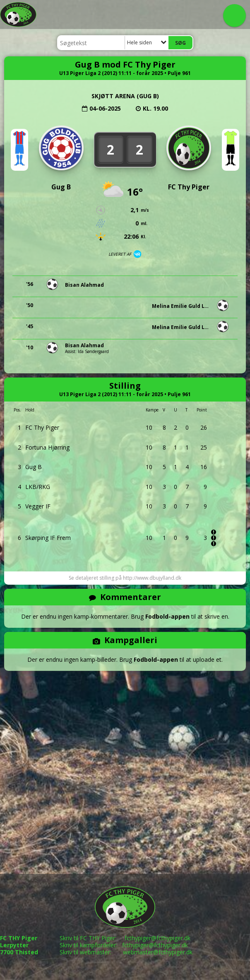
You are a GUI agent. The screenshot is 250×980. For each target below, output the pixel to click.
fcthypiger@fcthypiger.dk (157, 938)
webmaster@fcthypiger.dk (158, 952)
